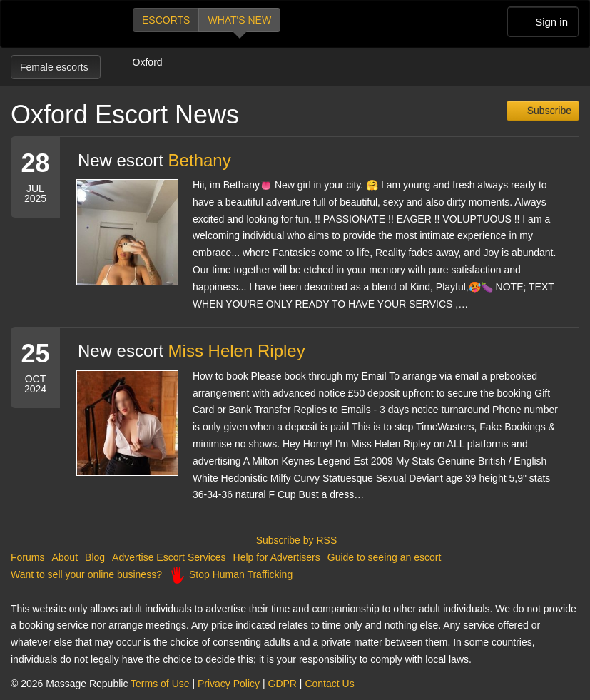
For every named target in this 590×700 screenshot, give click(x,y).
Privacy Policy (229, 684)
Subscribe (548, 111)
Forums (27, 557)
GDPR (283, 684)
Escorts (166, 20)
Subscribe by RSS (295, 540)
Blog (95, 557)
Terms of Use (160, 684)
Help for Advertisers (277, 557)
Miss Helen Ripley (237, 351)
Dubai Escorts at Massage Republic (60, 24)
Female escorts (56, 67)
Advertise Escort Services (169, 557)
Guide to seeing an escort (385, 557)
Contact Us (329, 684)
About (65, 557)
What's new (239, 20)
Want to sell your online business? (86, 574)
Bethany (200, 160)
